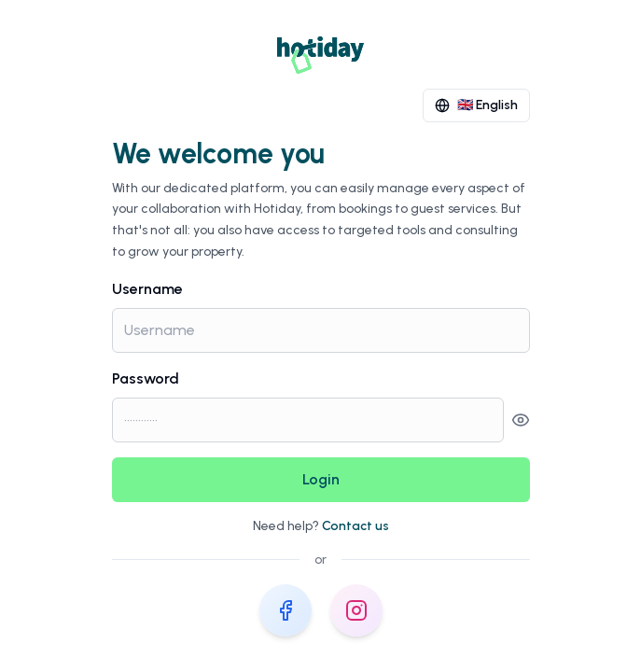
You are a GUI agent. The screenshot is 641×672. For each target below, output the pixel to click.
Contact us (355, 526)
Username (147, 289)
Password (146, 378)
